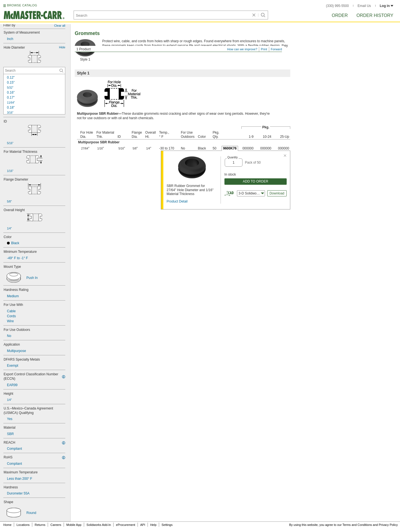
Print (264, 49)
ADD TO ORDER (256, 181)
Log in (387, 6)
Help (153, 525)
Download (277, 193)
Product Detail (177, 201)
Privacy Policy (388, 525)
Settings (167, 525)
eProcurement (126, 525)
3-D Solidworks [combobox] (251, 193)
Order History (375, 15)
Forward (276, 49)
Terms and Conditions (357, 525)
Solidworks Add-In (99, 525)
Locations (23, 525)
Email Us (364, 6)
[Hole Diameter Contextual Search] (34, 71)
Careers (56, 525)
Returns (40, 525)
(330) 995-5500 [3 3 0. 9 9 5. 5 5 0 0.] (337, 6)
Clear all (60, 26)
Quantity (233, 157)
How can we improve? (242, 49)
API (143, 525)
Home (7, 525)
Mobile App (74, 525)
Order (340, 15)
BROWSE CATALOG (22, 5)
